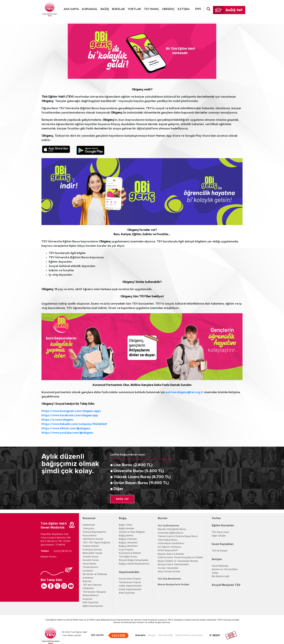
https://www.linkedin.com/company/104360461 (74, 424)
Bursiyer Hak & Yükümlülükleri (173, 565)
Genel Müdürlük (220, 566)
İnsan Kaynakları (223, 544)
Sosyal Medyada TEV (226, 585)
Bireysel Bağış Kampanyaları (134, 560)
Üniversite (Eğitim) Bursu (171, 533)
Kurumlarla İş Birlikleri (130, 553)
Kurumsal (89, 518)
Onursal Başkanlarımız (94, 532)
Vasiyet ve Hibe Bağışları (132, 532)
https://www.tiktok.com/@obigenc (66, 429)
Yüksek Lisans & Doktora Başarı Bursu (178, 536)
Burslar (163, 518)
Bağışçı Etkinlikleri (128, 546)
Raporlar (87, 581)
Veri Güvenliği (165, 635)
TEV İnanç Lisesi (220, 532)
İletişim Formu (48, 557)
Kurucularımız (90, 536)
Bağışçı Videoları (128, 539)
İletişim (217, 559)
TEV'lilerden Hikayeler (94, 592)
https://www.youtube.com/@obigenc (67, 433)
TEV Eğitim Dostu (128, 557)
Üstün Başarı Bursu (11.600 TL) (141, 483)
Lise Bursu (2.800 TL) (133, 465)
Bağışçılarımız (126, 536)
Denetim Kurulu (91, 560)
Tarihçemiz (88, 529)
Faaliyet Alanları (91, 546)
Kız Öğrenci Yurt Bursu (169, 547)
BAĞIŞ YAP (122, 499)
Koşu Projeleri (126, 550)
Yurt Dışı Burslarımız (169, 579)
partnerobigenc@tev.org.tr (185, 392)
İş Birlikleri (88, 578)
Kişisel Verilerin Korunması (189, 635)
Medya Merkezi (91, 595)
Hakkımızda (89, 525)
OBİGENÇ (168, 9)
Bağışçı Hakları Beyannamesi (134, 564)
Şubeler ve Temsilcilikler (225, 569)
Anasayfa (140, 635)
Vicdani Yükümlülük (168, 568)
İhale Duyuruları (91, 603)
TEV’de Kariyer (220, 551)
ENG (198, 9)
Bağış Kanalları (127, 529)
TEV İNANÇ (151, 9)
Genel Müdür (89, 564)
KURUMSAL (90, 9)
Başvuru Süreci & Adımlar (171, 554)
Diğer (118, 489)
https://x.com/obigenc (58, 420)
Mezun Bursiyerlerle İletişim (174, 585)
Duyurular (87, 599)
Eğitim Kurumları (223, 525)
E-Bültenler (88, 588)
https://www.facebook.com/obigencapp (70, 416)
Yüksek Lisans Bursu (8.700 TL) (142, 477)
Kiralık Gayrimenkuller (130, 590)
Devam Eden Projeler (130, 579)
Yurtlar (216, 518)
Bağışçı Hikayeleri (128, 543)
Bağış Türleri (126, 525)
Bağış (123, 518)
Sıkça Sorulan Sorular (169, 572)
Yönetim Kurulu (91, 557)
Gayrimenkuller (129, 572)
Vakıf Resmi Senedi (93, 539)
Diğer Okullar (219, 536)
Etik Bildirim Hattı (221, 576)
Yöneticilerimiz (90, 567)
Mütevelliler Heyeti (92, 553)
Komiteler (88, 571)
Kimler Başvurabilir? (168, 550)
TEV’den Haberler (92, 585)
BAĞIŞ (105, 9)
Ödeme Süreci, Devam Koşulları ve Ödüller (180, 558)
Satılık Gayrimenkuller (130, 586)
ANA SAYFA (71, 9)
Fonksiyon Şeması (92, 550)
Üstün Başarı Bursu (168, 540)
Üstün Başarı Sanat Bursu (171, 543)
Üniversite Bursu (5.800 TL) (139, 471)
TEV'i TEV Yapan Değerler (96, 543)
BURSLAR (118, 9)
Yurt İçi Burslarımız (168, 526)
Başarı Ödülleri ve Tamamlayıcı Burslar (178, 561)
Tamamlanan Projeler (130, 582)
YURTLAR (134, 9)
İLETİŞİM (183, 9)
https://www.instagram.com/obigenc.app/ (71, 411)
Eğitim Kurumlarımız (93, 606)
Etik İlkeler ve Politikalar (95, 574)
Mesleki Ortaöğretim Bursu (172, 529)
